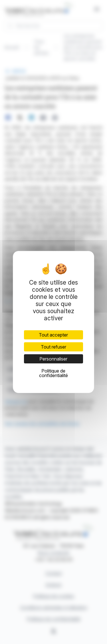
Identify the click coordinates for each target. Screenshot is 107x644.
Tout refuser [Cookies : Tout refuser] (53, 347)
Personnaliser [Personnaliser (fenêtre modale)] (53, 359)
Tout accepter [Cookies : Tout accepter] (53, 335)
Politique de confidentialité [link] (53, 373)
